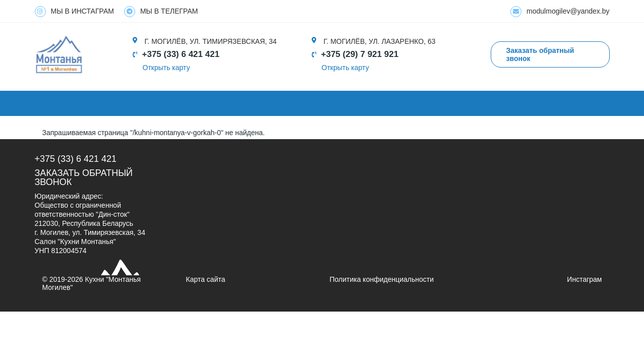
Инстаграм (584, 279)
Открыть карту (166, 68)
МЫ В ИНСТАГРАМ (74, 12)
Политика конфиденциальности (382, 279)
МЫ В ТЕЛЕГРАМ (161, 12)
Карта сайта (206, 279)
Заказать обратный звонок (84, 177)
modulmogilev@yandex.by (560, 12)
